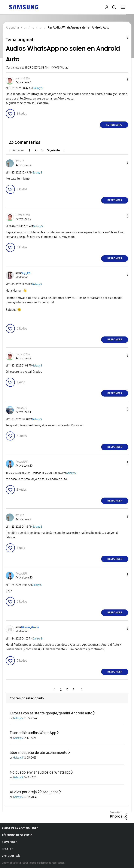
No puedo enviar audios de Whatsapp (40, 772)
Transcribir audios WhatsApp (33, 733)
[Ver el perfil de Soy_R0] (26, 273)
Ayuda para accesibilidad (20, 828)
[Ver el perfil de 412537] (20, 161)
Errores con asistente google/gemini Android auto (51, 713)
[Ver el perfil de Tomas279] (21, 408)
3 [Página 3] (42, 150)
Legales (8, 849)
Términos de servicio (17, 835)
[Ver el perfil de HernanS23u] (23, 79)
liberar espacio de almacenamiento (39, 753)
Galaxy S (38, 88)
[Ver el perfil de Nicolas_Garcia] (30, 627)
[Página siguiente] (56, 150)
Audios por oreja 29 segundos (34, 792)
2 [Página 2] (35, 150)
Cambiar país (11, 856)
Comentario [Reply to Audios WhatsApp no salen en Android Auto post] (114, 125)
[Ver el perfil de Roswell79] (22, 462)
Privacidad (10, 842)
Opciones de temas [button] (121, 37)
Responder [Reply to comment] (115, 200)
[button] (122, 80)
